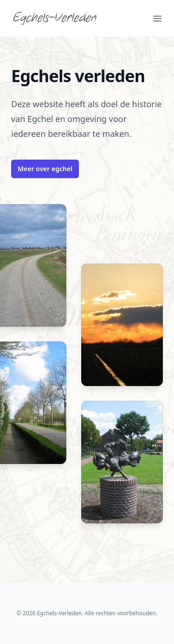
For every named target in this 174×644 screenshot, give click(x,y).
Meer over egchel (45, 169)
